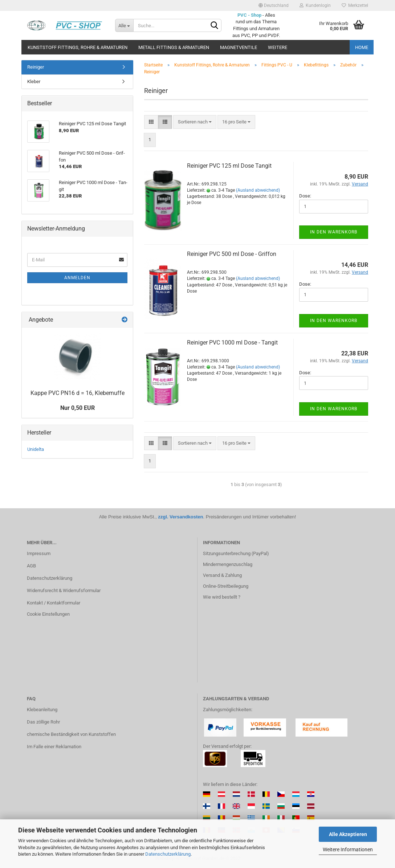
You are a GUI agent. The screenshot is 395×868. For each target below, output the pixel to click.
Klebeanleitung (42, 710)
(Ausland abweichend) (258, 190)
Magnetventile (239, 47)
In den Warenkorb (334, 232)
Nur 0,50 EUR (78, 408)
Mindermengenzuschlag (228, 564)
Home (362, 47)
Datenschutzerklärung (168, 854)
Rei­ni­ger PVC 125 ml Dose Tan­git (229, 166)
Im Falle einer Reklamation (54, 747)
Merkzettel (355, 5)
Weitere (278, 47)
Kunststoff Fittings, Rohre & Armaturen (78, 47)
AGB (31, 566)
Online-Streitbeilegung (226, 586)
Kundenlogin (315, 5)
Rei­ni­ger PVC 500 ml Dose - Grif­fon (232, 254)
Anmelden (77, 278)
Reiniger (36, 67)
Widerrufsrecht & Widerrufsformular (64, 590)
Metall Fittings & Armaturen (174, 47)
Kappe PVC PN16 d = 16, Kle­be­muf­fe (78, 393)
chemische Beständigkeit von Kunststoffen (71, 734)
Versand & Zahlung (222, 575)
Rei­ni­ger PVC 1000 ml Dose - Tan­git (232, 343)
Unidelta (36, 449)
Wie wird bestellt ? (222, 597)
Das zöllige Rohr (43, 722)
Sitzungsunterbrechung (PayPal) (236, 553)
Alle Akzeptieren (348, 834)
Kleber (34, 81)
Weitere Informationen (348, 849)
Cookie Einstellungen (48, 614)
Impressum (39, 553)
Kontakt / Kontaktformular (54, 603)
